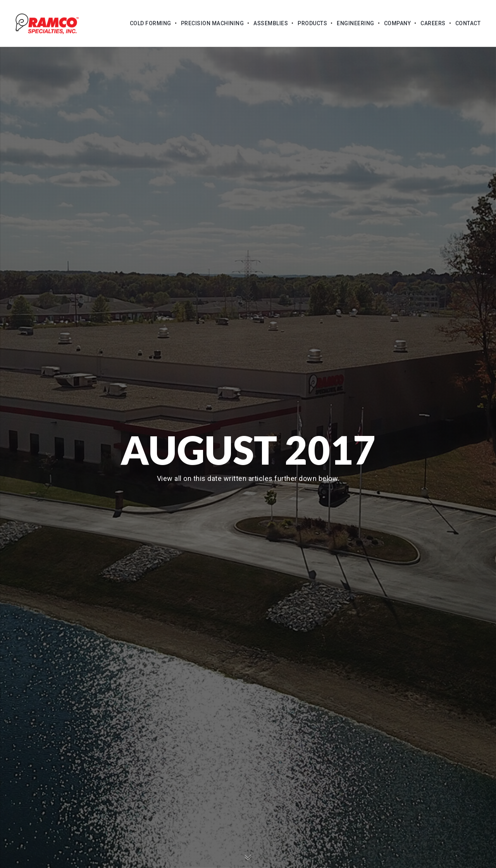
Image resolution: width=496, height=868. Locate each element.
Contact (468, 23)
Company (398, 23)
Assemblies (271, 23)
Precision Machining (213, 23)
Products (312, 23)
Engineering (356, 23)
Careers (433, 23)
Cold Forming (151, 23)
